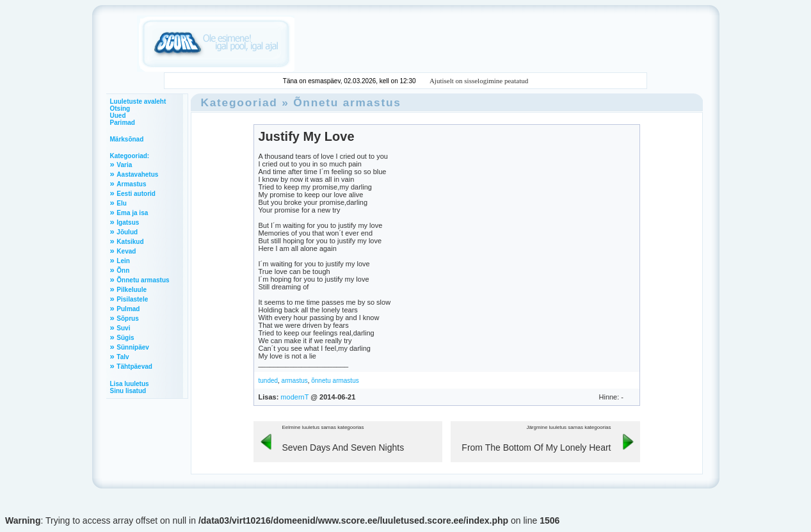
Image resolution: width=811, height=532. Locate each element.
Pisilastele (132, 299)
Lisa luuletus (130, 384)
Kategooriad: (130, 156)
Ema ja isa (132, 213)
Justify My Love (307, 136)
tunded (269, 381)
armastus (295, 381)
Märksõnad (127, 139)
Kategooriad (239, 102)
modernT (294, 397)
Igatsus (128, 222)
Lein (123, 261)
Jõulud (127, 232)
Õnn (123, 270)
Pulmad (128, 309)
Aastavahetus (137, 174)
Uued (118, 116)
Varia (124, 165)
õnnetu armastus (335, 381)
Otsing (120, 109)
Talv (123, 357)
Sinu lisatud (128, 391)
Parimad (123, 123)
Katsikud (130, 242)
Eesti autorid (136, 194)
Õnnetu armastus (143, 280)
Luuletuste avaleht (138, 101)
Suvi (123, 328)
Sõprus (127, 318)
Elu (122, 203)
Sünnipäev (133, 347)
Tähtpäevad (134, 367)
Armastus (131, 184)
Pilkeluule (132, 290)
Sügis (125, 338)
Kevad (126, 251)
